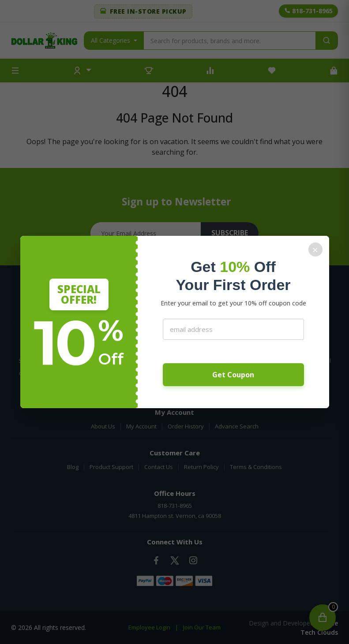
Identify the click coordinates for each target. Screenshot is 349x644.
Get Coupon (233, 375)
